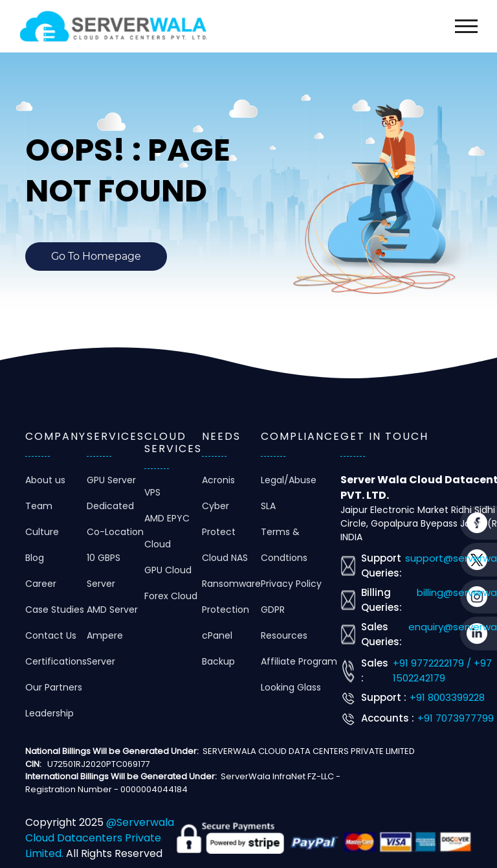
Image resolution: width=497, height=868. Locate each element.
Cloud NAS (225, 558)
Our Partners (54, 687)
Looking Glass (291, 687)
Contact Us (51, 635)
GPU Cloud (168, 570)
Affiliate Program (299, 661)
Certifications (56, 661)
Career (41, 584)
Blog (35, 558)
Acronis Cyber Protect (219, 506)
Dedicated (110, 506)
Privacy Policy (291, 584)
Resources (284, 635)
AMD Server (112, 610)
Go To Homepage (96, 256)
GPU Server (111, 480)
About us (45, 480)
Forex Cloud (171, 596)
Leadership (50, 713)
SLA (268, 506)
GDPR (273, 610)
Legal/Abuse (289, 480)
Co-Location (115, 532)
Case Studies (55, 610)
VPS (152, 492)
